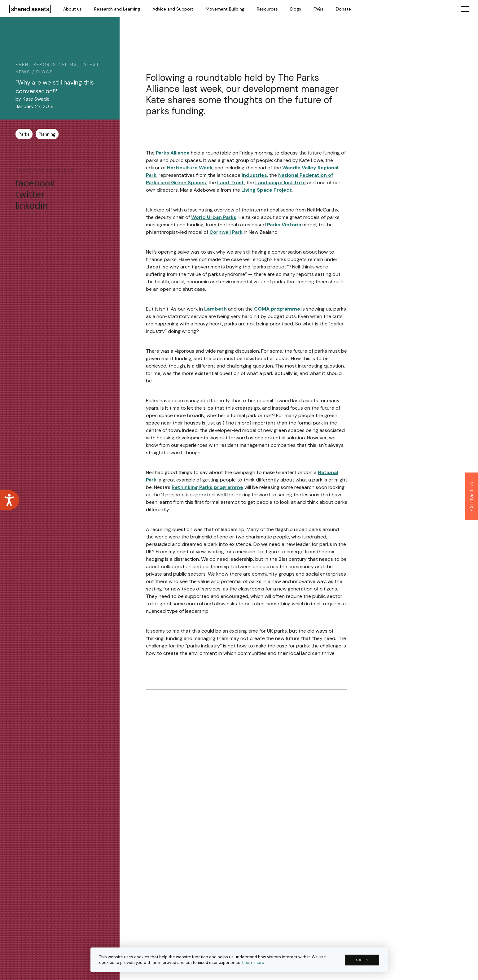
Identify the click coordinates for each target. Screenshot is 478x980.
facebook (35, 183)
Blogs (296, 9)
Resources (267, 9)
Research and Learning (117, 9)
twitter (30, 194)
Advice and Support (173, 9)
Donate (343, 9)
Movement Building (225, 9)
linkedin (32, 206)
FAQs (318, 9)
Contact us (471, 496)
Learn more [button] (253, 963)
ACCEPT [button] (362, 960)
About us (72, 9)
